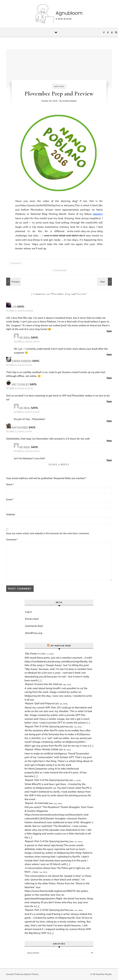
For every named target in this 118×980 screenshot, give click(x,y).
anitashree (20, 427)
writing (59, 86)
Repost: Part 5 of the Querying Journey (47, 726)
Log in (29, 612)
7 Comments (59, 270)
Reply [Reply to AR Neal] (109, 354)
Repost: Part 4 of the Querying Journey (47, 780)
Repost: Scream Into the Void (42, 684)
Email (10, 499)
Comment (12, 539)
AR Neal (25, 338)
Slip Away (31, 653)
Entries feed (32, 619)
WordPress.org (34, 633)
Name (10, 484)
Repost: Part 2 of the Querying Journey (47, 910)
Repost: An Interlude (37, 803)
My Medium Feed (61, 646)
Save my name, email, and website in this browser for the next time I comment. (48, 533)
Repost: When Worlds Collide (42, 749)
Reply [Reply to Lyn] (109, 331)
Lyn (14, 307)
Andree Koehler (70, 101)
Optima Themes (31, 974)
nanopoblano (16, 263)
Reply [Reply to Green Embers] (109, 378)
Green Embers (22, 361)
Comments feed (34, 626)
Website (11, 514)
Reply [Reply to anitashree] (109, 441)
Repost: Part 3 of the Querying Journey (47, 841)
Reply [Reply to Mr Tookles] (109, 401)
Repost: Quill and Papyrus (40, 703)
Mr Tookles (20, 384)
